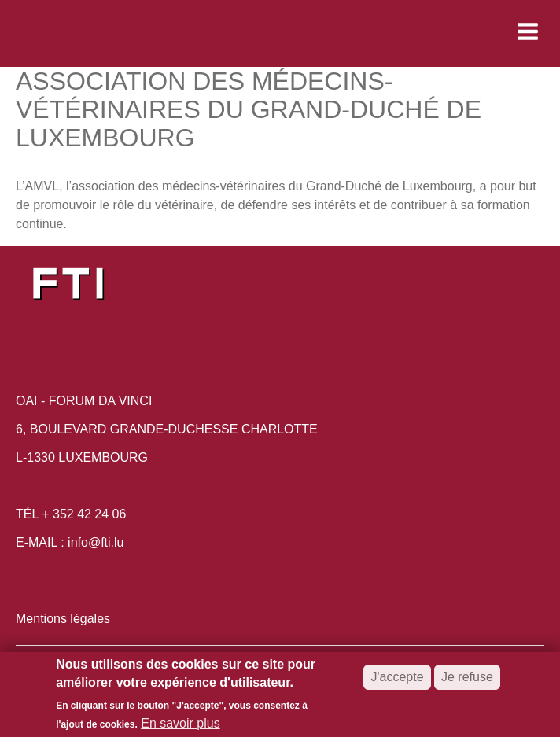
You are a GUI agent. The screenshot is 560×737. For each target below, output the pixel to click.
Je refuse (467, 681)
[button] (423, 31)
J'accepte (397, 681)
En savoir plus (181, 726)
